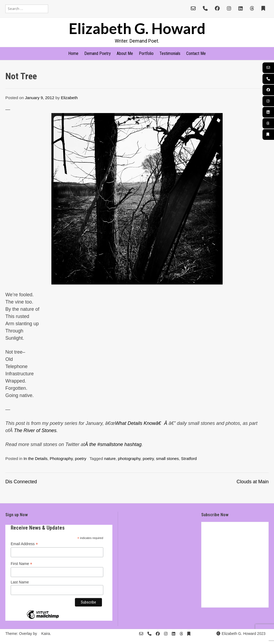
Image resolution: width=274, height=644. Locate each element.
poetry (81, 458)
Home (73, 53)
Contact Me (196, 53)
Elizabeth (69, 98)
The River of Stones (35, 430)
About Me (125, 53)
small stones (167, 458)
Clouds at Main (253, 482)
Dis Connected (21, 482)
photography (129, 458)
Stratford (189, 458)
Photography (61, 458)
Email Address (24, 544)
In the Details (35, 458)
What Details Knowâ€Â (142, 423)
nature (110, 458)
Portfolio (146, 53)
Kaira (46, 634)
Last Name (20, 582)
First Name (22, 564)
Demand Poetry (98, 53)
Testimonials (170, 53)
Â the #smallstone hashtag (113, 444)
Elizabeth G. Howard (137, 28)
